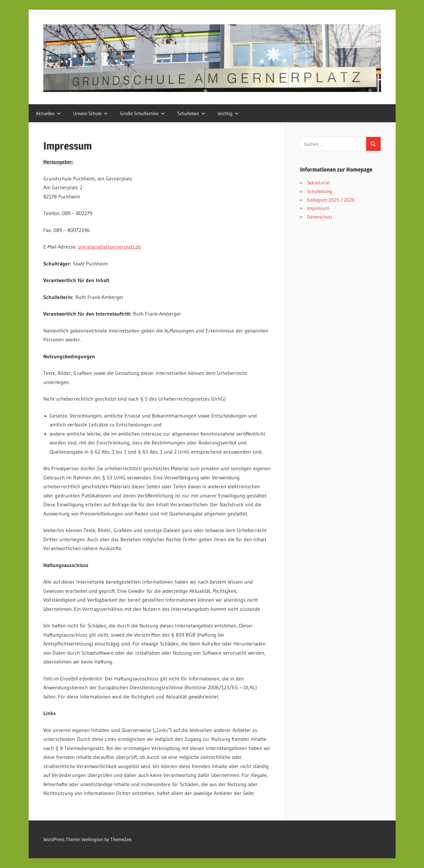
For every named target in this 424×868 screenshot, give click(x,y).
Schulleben (191, 113)
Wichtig (228, 113)
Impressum (318, 208)
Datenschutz (320, 217)
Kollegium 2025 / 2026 (331, 200)
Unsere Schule (90, 113)
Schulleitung (320, 191)
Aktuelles (48, 113)
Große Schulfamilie (142, 113)
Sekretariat (319, 183)
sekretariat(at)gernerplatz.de (110, 247)
